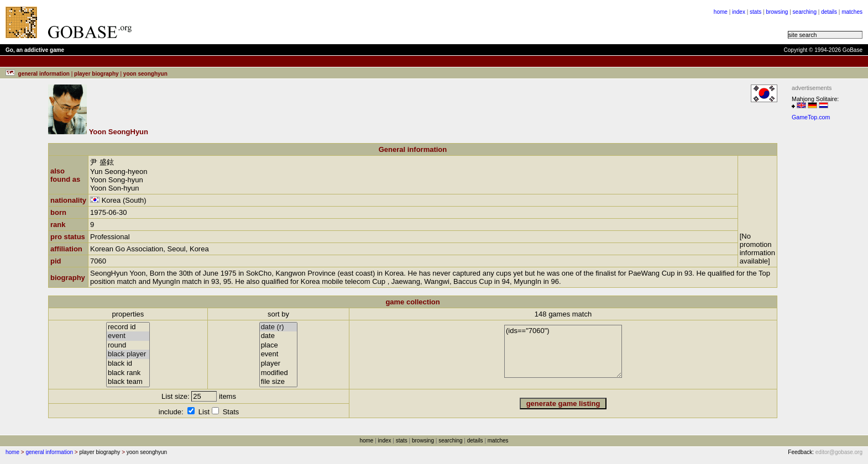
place (279, 346)
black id (128, 364)
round (128, 346)
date (279, 336)
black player (128, 354)
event (128, 336)
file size (279, 382)
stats (755, 12)
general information (49, 452)
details (829, 12)
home (721, 12)
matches (852, 12)
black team (128, 382)
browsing (777, 12)
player (279, 364)
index (739, 12)
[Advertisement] (278, 22)
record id (128, 327)
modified (279, 373)
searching (805, 12)
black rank (128, 373)
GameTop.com (811, 117)
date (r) (279, 327)
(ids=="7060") (563, 351)
